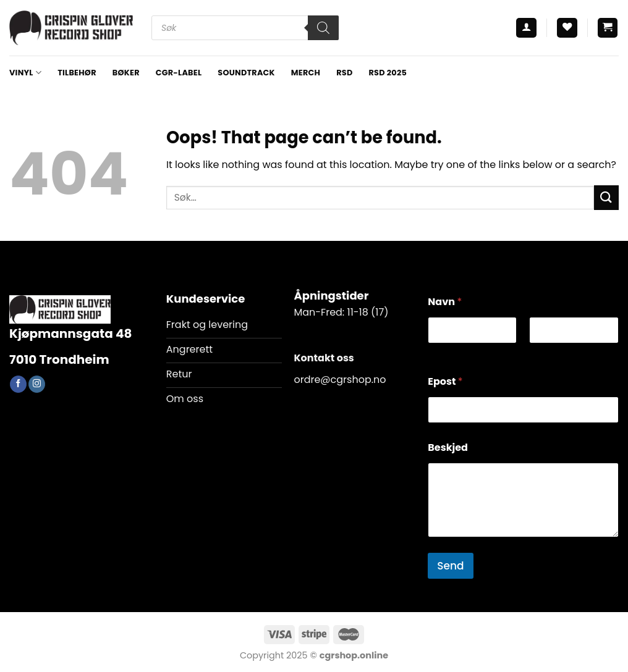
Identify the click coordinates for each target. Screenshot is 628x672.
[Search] (323, 28)
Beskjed (448, 447)
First (436, 352)
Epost (445, 381)
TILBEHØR (77, 73)
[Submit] (606, 197)
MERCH (306, 73)
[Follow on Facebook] (18, 384)
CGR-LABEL (179, 73)
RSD (344, 73)
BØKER (126, 73)
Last (538, 352)
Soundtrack (246, 73)
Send (450, 566)
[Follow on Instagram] (37, 384)
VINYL (25, 73)
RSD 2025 (388, 73)
